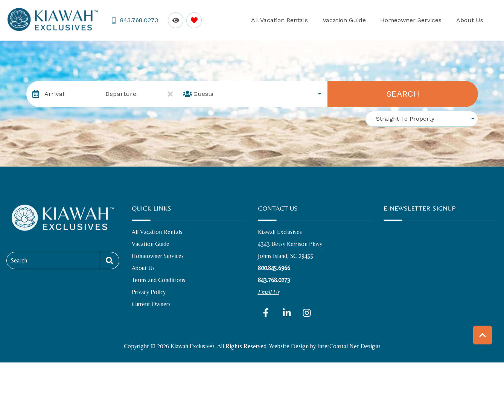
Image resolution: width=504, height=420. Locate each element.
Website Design (289, 346)
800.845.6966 (274, 268)
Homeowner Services (424, 20)
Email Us (269, 292)
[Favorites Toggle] (193, 20)
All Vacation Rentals (309, 20)
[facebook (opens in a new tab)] (267, 313)
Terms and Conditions (158, 280)
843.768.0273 (274, 280)
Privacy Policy (149, 292)
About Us (474, 20)
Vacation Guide (365, 20)
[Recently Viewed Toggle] (174, 20)
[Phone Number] (134, 20)
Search (403, 94)
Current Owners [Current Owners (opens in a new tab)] (151, 304)
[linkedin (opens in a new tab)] (287, 313)
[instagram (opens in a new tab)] (307, 313)
